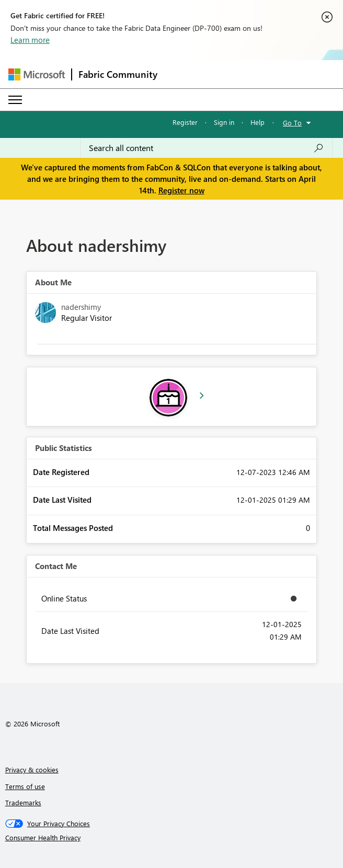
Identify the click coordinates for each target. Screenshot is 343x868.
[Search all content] (206, 148)
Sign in (224, 122)
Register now (181, 190)
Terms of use (25, 786)
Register (185, 122)
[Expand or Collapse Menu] (15, 100)
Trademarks (23, 802)
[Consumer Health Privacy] (172, 838)
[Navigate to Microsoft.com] (37, 74)
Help (258, 122)
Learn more (30, 40)
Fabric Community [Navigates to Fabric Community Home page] (118, 74)
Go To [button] (292, 123)
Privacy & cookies (32, 769)
